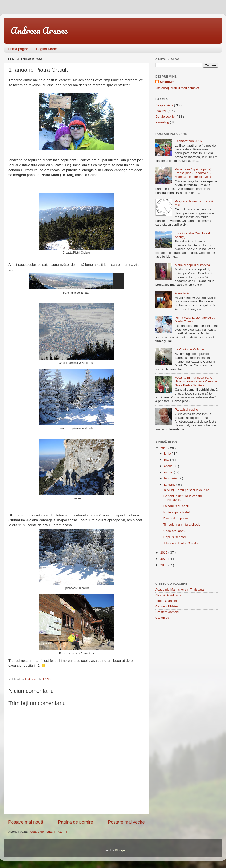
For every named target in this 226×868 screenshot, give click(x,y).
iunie (168, 454)
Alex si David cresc (169, 595)
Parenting (163, 122)
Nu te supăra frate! (177, 512)
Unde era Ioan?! (175, 531)
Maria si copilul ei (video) (192, 265)
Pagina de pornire (75, 822)
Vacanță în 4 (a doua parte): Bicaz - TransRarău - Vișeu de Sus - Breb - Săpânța (196, 381)
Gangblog (162, 618)
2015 (164, 553)
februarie (171, 478)
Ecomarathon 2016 (188, 141)
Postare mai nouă (26, 822)
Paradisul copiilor (187, 410)
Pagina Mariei (47, 49)
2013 (164, 565)
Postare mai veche (126, 822)
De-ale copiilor (166, 117)
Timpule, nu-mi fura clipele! (182, 525)
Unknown (167, 82)
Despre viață (165, 105)
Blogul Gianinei (166, 601)
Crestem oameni (167, 612)
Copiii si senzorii (175, 537)
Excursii (161, 111)
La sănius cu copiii (176, 506)
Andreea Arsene (39, 30)
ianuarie (170, 485)
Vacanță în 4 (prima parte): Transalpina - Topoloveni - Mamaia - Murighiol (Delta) (194, 173)
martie (169, 472)
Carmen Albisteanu (169, 606)
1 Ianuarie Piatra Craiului (181, 543)
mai (167, 460)
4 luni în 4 (182, 293)
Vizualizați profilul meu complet (177, 88)
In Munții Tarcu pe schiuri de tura (186, 490)
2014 (164, 559)
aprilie (169, 466)
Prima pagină (18, 49)
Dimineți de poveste (177, 518)
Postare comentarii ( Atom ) (48, 832)
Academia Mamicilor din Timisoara (180, 589)
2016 (164, 448)
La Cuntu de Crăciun (189, 349)
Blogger (120, 850)
